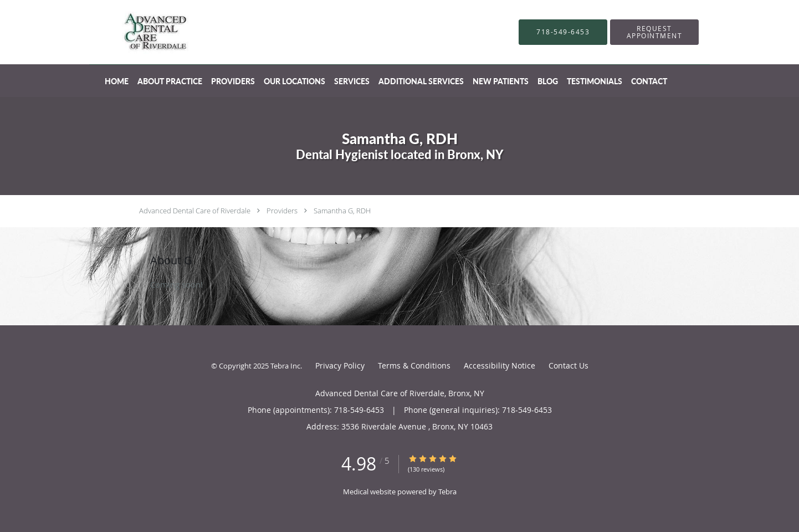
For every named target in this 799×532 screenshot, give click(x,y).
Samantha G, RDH (342, 211)
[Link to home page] (139, 32)
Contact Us (568, 365)
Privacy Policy (340, 365)
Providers (282, 211)
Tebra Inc (285, 366)
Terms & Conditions (414, 365)
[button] (654, 32)
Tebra (447, 492)
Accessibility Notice (500, 365)
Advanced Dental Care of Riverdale (195, 211)
